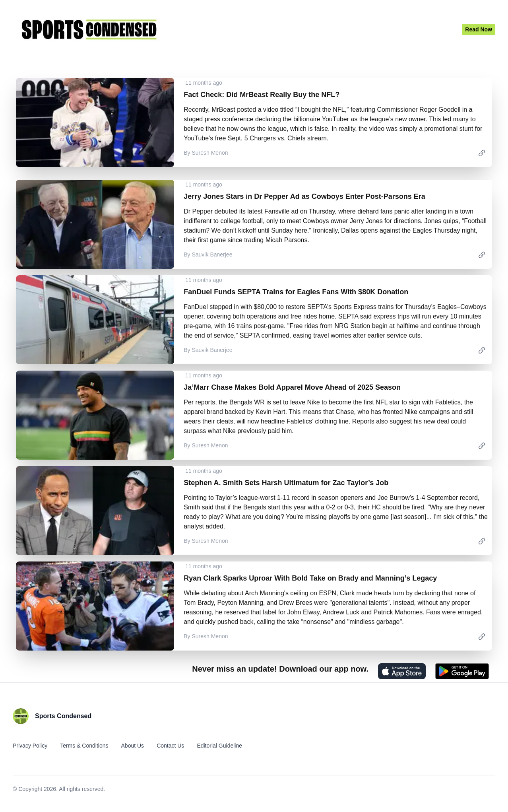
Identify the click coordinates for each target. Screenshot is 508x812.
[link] (482, 153)
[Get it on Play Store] (462, 671)
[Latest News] (479, 29)
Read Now (479, 29)
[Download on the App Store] (402, 671)
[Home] (237, 29)
